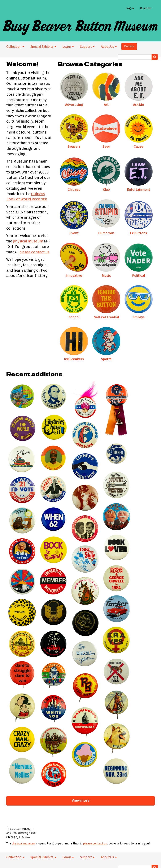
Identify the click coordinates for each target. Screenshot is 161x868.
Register (146, 8)
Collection (15, 47)
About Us (109, 47)
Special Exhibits (43, 47)
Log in (130, 8)
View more (81, 801)
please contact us (34, 252)
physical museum (28, 241)
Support (87, 47)
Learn (68, 47)
